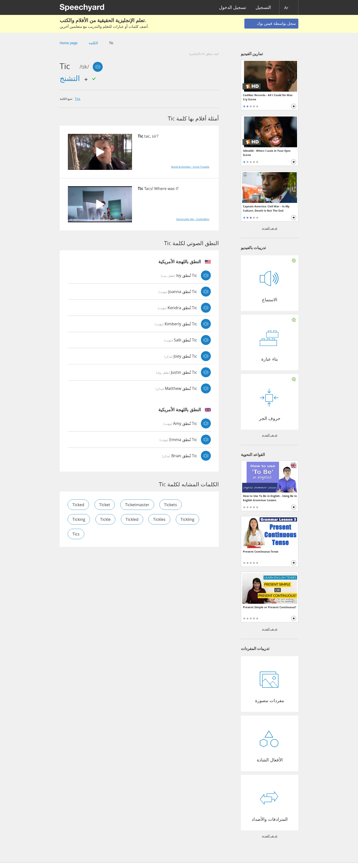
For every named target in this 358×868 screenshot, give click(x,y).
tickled (132, 519)
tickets (171, 505)
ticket (105, 505)
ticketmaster (137, 505)
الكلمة (93, 43)
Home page (69, 43)
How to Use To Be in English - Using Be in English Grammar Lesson (270, 498)
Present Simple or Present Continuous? (269, 607)
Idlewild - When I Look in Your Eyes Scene (267, 153)
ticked (78, 505)
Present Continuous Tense (261, 551)
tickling (188, 519)
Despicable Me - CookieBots (193, 219)
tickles (160, 519)
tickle (105, 519)
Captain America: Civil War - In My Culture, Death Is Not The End (266, 208)
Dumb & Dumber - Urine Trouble (190, 167)
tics (78, 99)
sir (154, 136)
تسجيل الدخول (233, 8)
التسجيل (263, 8)
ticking (79, 519)
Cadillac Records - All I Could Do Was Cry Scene (268, 97)
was (171, 189)
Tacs (148, 189)
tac (147, 136)
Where (160, 189)
